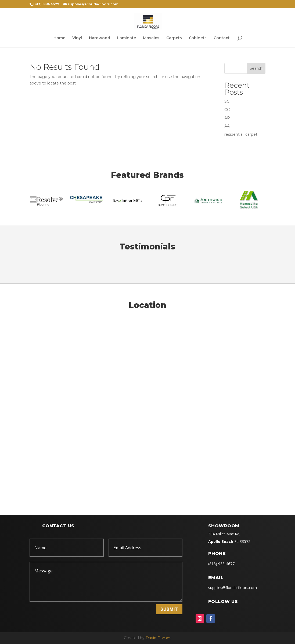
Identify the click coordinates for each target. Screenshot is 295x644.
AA (227, 126)
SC (227, 101)
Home (59, 38)
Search (256, 68)
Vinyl (77, 38)
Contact (222, 38)
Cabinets (198, 38)
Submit (169, 609)
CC (227, 110)
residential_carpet (241, 134)
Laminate (127, 38)
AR (227, 118)
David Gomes (158, 638)
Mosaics (151, 38)
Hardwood (100, 38)
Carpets (174, 38)
